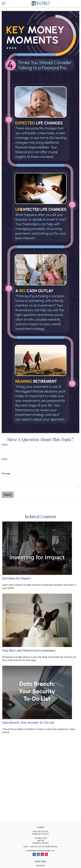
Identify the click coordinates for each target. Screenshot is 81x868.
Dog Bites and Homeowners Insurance (29, 650)
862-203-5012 (43, 831)
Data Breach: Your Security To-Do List (28, 722)
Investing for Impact (17, 578)
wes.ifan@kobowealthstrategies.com (40, 851)
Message (6, 473)
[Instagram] (46, 854)
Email (4, 459)
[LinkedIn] (38, 854)
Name (5, 445)
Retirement (40, 866)
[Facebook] (34, 854)
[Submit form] (8, 495)
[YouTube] (42, 854)
